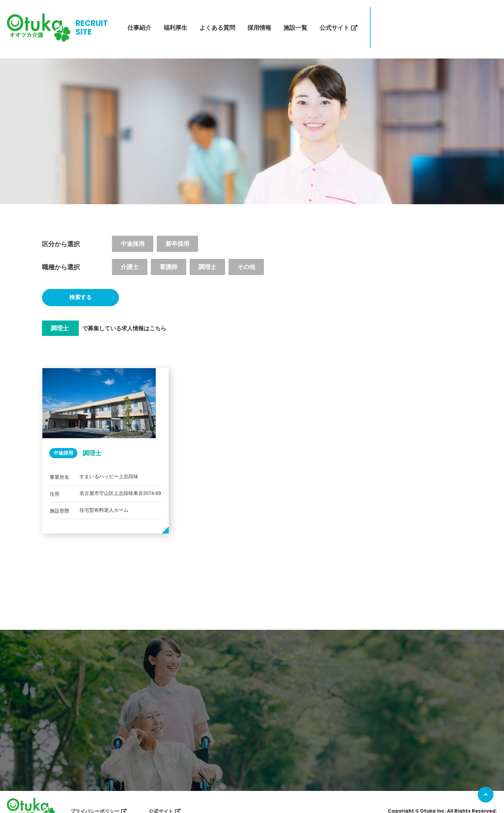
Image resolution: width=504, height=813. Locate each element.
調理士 (207, 254)
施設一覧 (295, 21)
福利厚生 (175, 21)
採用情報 (259, 21)
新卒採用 (177, 231)
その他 (246, 254)
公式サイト (334, 21)
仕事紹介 (139, 21)
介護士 (130, 254)
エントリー (400, 21)
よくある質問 (217, 21)
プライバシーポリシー (95, 796)
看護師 (169, 254)
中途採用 (133, 231)
